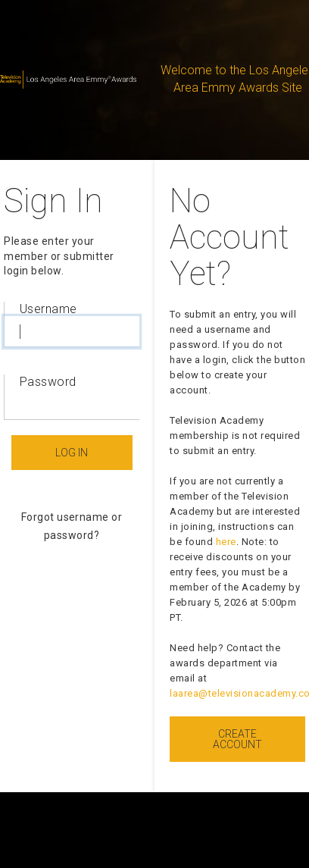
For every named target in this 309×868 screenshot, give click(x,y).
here (226, 542)
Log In (72, 453)
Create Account (237, 739)
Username (48, 309)
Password (48, 382)
